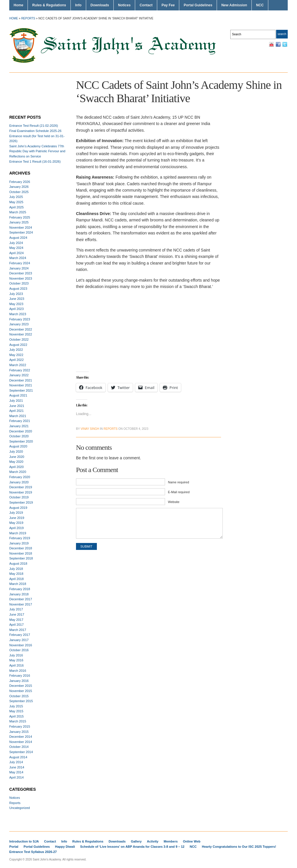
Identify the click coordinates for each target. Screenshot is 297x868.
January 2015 (19, 732)
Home (18, 5)
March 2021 (18, 416)
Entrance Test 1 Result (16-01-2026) (35, 162)
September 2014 (21, 752)
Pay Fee (168, 5)
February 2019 (20, 538)
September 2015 (21, 701)
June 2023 (17, 299)
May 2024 (16, 248)
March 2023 (18, 314)
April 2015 (17, 716)
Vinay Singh (90, 429)
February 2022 (20, 370)
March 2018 (18, 584)
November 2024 (21, 227)
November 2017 (21, 604)
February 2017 (20, 635)
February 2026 (20, 182)
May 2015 (16, 711)
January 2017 (19, 640)
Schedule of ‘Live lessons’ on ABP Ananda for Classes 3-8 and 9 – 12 (132, 847)
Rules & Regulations (49, 5)
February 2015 (20, 726)
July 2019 (16, 513)
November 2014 (21, 742)
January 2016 (19, 681)
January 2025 (19, 222)
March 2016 (18, 671)
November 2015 (21, 691)
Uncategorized (20, 808)
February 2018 (20, 589)
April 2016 (17, 665)
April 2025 (17, 207)
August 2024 (18, 238)
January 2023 (19, 324)
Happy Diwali (65, 847)
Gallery (136, 841)
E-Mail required (179, 492)
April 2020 (17, 467)
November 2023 (21, 278)
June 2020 (17, 457)
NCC (260, 5)
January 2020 (19, 482)
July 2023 (16, 294)
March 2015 (18, 721)
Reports (28, 18)
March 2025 (18, 212)
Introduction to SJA (24, 841)
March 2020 (18, 472)
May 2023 (16, 304)
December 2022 (21, 329)
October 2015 (19, 696)
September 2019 (21, 502)
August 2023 (18, 289)
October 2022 (19, 340)
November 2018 (21, 553)
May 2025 (16, 202)
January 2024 (19, 268)
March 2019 (18, 533)
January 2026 (19, 187)
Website (174, 502)
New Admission (234, 5)
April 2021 (17, 411)
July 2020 (16, 452)
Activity (153, 841)
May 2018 (16, 574)
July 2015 (16, 706)
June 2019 (17, 518)
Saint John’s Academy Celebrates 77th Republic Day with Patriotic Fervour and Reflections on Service (37, 151)
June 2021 (17, 406)
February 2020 (20, 477)
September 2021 (21, 390)
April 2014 (17, 777)
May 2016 (16, 660)
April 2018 (17, 579)
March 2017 (18, 630)
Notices (124, 5)
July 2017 (16, 609)
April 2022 (17, 360)
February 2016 (20, 676)
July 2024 (16, 243)
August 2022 (18, 345)
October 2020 (19, 436)
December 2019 (21, 487)
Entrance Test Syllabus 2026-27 (33, 852)
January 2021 (19, 426)
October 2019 (19, 497)
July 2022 (16, 350)
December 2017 (21, 599)
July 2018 (16, 569)
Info (78, 5)
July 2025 (16, 197)
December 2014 (21, 737)
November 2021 (21, 385)
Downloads (100, 5)
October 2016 (19, 650)
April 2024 (17, 253)
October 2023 (19, 283)
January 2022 (19, 375)
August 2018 (18, 564)
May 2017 (16, 620)
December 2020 (21, 431)
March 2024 (18, 258)
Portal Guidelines (198, 5)
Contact (146, 5)
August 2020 (18, 446)
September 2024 (21, 232)
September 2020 (21, 441)
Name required (179, 482)
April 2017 (17, 625)
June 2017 (17, 614)
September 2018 (21, 558)
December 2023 (21, 273)
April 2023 (17, 309)
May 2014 (16, 772)
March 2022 (18, 365)
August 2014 (18, 757)
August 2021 (18, 395)
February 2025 (20, 217)
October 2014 (19, 747)
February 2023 (20, 319)
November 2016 (21, 645)
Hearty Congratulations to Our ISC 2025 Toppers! (239, 847)
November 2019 (21, 492)
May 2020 (16, 462)
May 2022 (16, 355)
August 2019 (18, 508)
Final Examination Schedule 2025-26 (35, 131)
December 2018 (21, 548)
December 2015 (21, 686)
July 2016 (16, 655)
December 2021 (21, 380)
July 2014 (16, 762)
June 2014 (17, 767)
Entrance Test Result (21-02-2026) (34, 126)
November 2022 (21, 334)
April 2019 (17, 528)
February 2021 (20, 421)
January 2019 (19, 543)
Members (171, 841)
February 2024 (20, 263)
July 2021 (16, 401)
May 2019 (16, 523)
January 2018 (19, 594)
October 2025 (19, 192)
